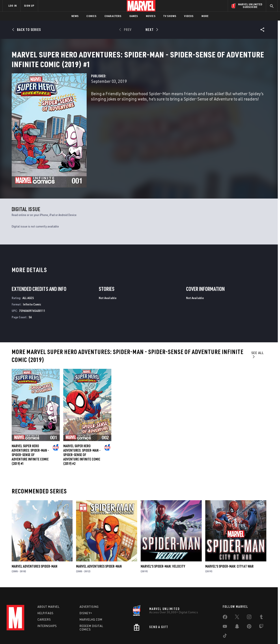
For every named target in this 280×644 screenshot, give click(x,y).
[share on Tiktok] (225, 615)
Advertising (89, 585)
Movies (151, 16)
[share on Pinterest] (249, 606)
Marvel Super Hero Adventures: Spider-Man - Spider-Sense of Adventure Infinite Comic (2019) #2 (82, 431)
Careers (44, 598)
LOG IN (13, 6)
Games (134, 16)
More (205, 16)
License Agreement (188, 634)
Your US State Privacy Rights (86, 634)
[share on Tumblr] (261, 596)
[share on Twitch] (261, 606)
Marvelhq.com (91, 598)
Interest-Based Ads (216, 634)
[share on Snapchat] (237, 606)
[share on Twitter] (237, 596)
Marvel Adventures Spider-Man (35, 542)
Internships (47, 604)
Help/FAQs (46, 591)
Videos (189, 16)
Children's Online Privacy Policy (154, 634)
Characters (113, 16)
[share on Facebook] (225, 596)
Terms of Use (36, 634)
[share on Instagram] (249, 596)
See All (258, 331)
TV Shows (170, 16)
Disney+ (86, 591)
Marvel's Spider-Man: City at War (229, 542)
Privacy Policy (56, 634)
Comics (91, 16)
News (75, 16)
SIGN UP (29, 6)
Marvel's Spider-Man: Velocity (163, 542)
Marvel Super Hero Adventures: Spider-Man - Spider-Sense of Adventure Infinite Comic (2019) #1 (30, 431)
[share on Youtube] (225, 606)
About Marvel (49, 585)
